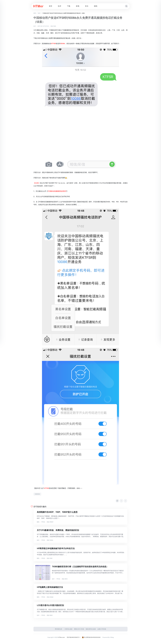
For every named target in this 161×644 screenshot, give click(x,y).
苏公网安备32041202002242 (91, 638)
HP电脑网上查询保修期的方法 (50, 588)
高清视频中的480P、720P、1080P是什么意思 (57, 513)
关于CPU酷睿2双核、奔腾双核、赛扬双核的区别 (58, 531)
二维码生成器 (68, 630)
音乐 (87, 6)
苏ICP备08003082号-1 (73, 638)
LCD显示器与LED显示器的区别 (50, 606)
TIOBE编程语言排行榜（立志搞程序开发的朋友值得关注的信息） (80, 567)
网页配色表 (59, 630)
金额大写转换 (102, 630)
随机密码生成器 (91, 630)
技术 (60, 6)
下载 (69, 6)
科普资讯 (37, 494)
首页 (51, 6)
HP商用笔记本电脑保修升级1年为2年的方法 (56, 549)
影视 (78, 6)
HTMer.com (61, 638)
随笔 (96, 6)
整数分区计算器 (79, 630)
